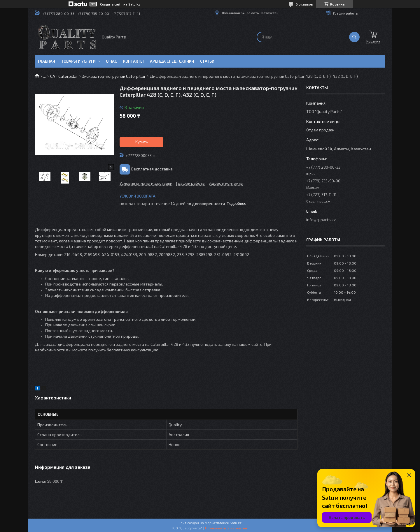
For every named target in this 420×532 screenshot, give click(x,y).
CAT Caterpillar (64, 76)
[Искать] (354, 37)
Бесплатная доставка (152, 169)
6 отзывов (304, 4)
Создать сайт (111, 4)
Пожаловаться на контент (227, 528)
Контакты (133, 61)
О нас (111, 61)
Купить (142, 142)
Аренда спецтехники (172, 61)
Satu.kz (236, 523)
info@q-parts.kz (321, 220)
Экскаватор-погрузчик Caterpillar (114, 76)
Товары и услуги (78, 61)
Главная (47, 61)
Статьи (207, 61)
